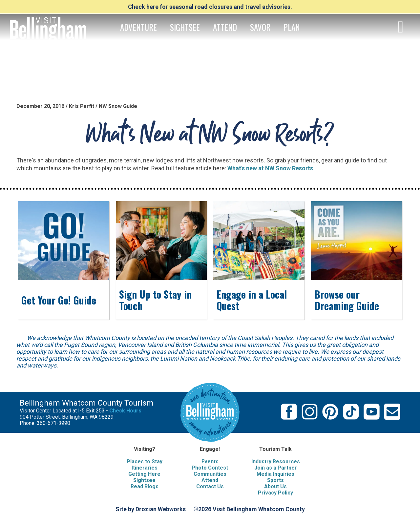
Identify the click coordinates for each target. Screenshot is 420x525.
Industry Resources (276, 462)
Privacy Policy (275, 493)
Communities (210, 474)
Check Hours (125, 411)
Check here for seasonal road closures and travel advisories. (210, 7)
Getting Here (144, 474)
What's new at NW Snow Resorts (270, 168)
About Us (275, 486)
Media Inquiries (275, 474)
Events (210, 462)
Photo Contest (210, 468)
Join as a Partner (276, 468)
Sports (275, 480)
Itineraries (145, 468)
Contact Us (210, 486)
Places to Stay (145, 462)
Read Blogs (145, 486)
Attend (210, 480)
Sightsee (144, 480)
